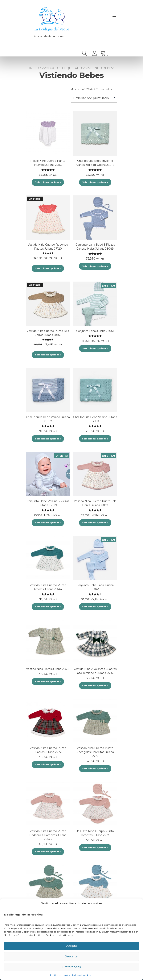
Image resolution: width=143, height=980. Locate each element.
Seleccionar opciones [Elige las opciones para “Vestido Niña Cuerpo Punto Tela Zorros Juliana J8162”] (48, 355)
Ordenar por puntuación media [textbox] (94, 98)
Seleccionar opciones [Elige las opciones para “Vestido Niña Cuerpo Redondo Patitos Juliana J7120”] (48, 268)
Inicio (34, 68)
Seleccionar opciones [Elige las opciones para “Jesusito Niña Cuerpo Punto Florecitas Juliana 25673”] (95, 848)
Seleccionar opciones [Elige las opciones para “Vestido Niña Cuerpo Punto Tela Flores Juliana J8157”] (95, 523)
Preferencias (71, 967)
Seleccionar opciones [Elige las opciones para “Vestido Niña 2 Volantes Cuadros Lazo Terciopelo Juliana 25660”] (95, 686)
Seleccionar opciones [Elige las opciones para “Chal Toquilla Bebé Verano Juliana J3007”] (48, 439)
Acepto (72, 946)
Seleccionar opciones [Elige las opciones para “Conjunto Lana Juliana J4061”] (95, 348)
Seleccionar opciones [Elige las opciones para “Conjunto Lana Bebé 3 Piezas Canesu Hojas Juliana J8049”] (95, 266)
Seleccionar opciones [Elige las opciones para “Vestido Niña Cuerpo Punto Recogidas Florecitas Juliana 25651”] (95, 768)
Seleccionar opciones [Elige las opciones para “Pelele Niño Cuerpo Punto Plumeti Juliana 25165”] (48, 182)
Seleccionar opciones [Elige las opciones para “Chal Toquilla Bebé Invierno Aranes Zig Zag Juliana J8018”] (95, 182)
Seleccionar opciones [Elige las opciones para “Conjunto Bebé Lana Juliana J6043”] (95, 607)
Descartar (72, 956)
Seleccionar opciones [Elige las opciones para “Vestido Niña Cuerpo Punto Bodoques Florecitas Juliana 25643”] (48, 852)
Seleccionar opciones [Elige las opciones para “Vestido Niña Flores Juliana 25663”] (48, 682)
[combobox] (94, 98)
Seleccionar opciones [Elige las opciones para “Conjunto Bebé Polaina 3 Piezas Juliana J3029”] (48, 523)
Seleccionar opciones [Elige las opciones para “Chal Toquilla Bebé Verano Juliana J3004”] (95, 439)
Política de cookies (60, 975)
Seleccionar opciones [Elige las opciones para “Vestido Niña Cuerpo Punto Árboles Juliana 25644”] (48, 607)
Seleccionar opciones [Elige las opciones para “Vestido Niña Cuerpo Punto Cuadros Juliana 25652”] (48, 764)
